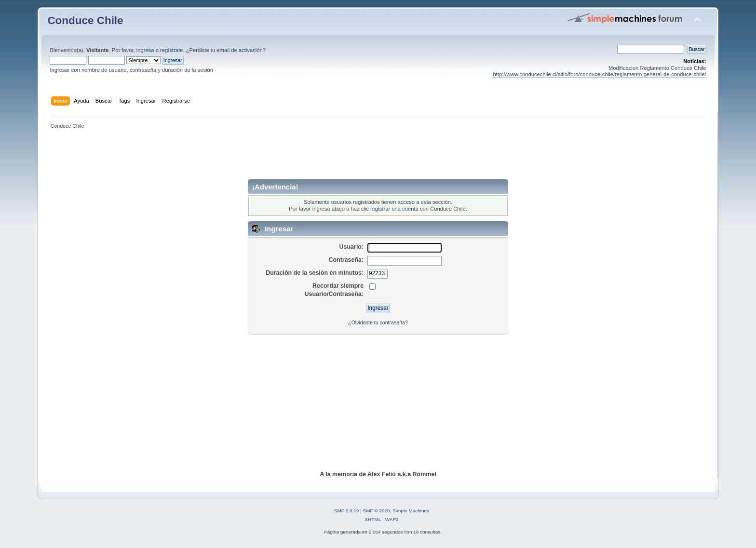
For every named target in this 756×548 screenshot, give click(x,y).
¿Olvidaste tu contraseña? (378, 322)
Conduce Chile (85, 20)
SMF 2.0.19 (347, 511)
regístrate (171, 50)
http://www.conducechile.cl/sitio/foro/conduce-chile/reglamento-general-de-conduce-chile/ (599, 74)
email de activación (239, 50)
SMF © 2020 (377, 511)
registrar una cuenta (394, 209)
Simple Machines (411, 511)
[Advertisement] (378, 158)
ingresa (145, 50)
